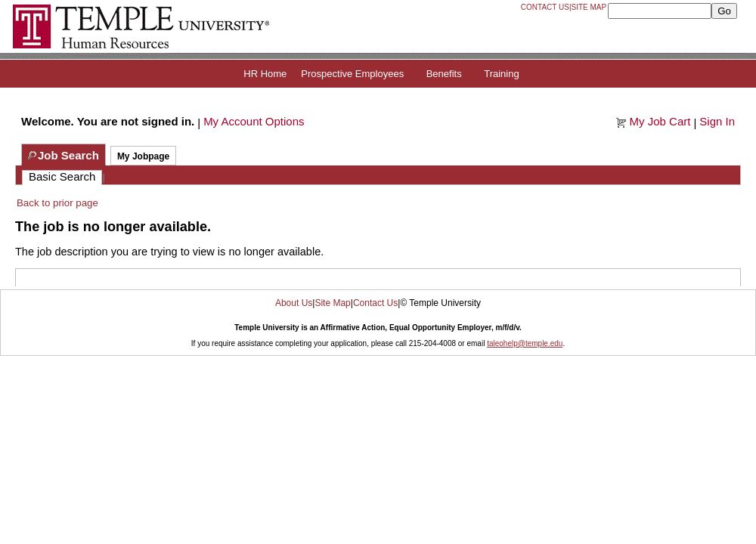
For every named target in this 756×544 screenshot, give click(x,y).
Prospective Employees (352, 74)
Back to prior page (57, 203)
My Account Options (254, 121)
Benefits (444, 74)
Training (501, 74)
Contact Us (545, 7)
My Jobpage (143, 156)
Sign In (717, 121)
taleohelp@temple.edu (525, 343)
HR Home (265, 74)
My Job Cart (660, 121)
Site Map (589, 7)
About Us (294, 303)
